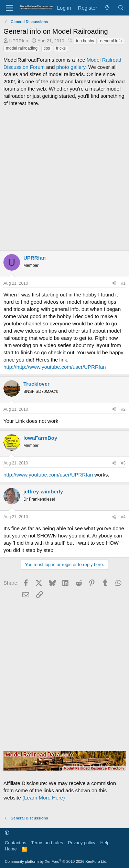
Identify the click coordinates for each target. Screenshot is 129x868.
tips (47, 48)
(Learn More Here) (44, 798)
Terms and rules (47, 843)
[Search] (121, 8)
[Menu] (9, 8)
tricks (61, 48)
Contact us (15, 843)
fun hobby (85, 41)
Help (105, 843)
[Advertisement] (64, 179)
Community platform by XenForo (56, 861)
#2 (123, 409)
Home (11, 849)
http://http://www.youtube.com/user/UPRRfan (55, 367)
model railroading (22, 48)
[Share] (114, 284)
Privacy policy (82, 843)
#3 (123, 463)
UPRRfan (19, 41)
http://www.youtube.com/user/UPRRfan (48, 475)
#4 (123, 517)
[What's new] (107, 8)
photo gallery (71, 67)
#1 (123, 283)
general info (111, 41)
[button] (7, 833)
